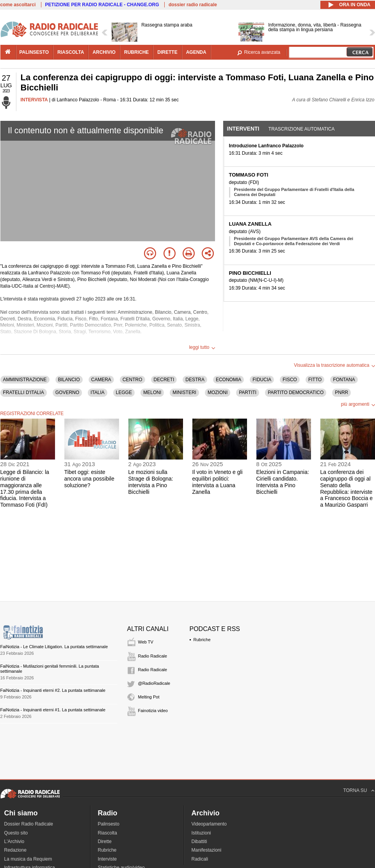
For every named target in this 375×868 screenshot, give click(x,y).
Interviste (108, 859)
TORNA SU (355, 790)
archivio (104, 52)
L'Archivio (14, 841)
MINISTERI (184, 392)
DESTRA (195, 380)
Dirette (105, 841)
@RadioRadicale (154, 683)
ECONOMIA (228, 380)
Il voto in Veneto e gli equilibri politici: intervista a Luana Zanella (218, 482)
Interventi (243, 129)
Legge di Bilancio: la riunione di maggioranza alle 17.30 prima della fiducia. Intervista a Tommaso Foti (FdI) (25, 488)
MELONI (152, 392)
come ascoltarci (18, 5)
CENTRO (132, 380)
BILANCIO (69, 380)
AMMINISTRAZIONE (25, 380)
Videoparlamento (209, 824)
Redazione (15, 850)
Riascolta (108, 833)
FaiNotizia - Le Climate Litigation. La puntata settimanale (54, 647)
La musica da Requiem (28, 859)
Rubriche (202, 640)
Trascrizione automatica (302, 129)
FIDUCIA (262, 380)
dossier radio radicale (193, 5)
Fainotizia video (153, 711)
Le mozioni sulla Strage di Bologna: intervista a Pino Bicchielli (151, 482)
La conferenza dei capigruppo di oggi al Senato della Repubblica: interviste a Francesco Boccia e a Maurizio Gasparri (347, 488)
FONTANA (344, 380)
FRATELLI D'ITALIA (24, 392)
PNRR (341, 392)
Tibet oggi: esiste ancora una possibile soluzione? (89, 479)
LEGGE (124, 392)
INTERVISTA (34, 100)
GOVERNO (67, 392)
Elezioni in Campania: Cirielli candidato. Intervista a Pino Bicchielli (283, 482)
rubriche (136, 52)
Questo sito (16, 833)
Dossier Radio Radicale (29, 824)
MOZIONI (218, 392)
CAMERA (101, 380)
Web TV (146, 642)
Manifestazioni (207, 850)
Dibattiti (199, 841)
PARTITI (248, 392)
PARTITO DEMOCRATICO (296, 392)
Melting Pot (149, 697)
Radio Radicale (153, 656)
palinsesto (34, 52)
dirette (167, 52)
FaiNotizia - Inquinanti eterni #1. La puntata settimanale (53, 710)
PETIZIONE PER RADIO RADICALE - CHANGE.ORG (102, 5)
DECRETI (164, 380)
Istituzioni (201, 833)
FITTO (315, 380)
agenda (196, 52)
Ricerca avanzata (262, 52)
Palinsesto (109, 824)
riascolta (71, 52)
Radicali (200, 859)
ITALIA (98, 392)
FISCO (290, 380)
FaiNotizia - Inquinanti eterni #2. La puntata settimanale (53, 690)
